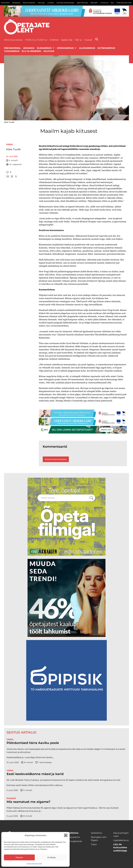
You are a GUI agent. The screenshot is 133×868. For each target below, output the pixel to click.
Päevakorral (12, 48)
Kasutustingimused (34, 863)
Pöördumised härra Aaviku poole (33, 743)
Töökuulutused (35, 40)
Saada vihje (67, 40)
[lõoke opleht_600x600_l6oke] (66, 598)
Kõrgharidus (65, 48)
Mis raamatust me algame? (29, 802)
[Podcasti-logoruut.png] (66, 680)
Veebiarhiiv (97, 833)
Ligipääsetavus (121, 840)
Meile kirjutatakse (13, 40)
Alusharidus (87, 48)
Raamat (11, 798)
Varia (9, 144)
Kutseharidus (106, 48)
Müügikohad (75, 841)
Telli (77, 40)
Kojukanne (74, 837)
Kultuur (49, 51)
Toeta (94, 844)
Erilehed (54, 40)
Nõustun (19, 857)
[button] (66, 835)
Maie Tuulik (13, 149)
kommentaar (44, 762)
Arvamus (29, 48)
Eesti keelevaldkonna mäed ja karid (35, 774)
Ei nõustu (52, 857)
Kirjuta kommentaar (56, 459)
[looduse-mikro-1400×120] (67, 11)
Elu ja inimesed (31, 51)
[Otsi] (97, 39)
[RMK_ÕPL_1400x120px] (83, 430)
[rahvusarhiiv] (66, 517)
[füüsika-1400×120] (83, 413)
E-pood (88, 40)
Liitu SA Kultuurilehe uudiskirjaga (120, 848)
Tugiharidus (12, 51)
